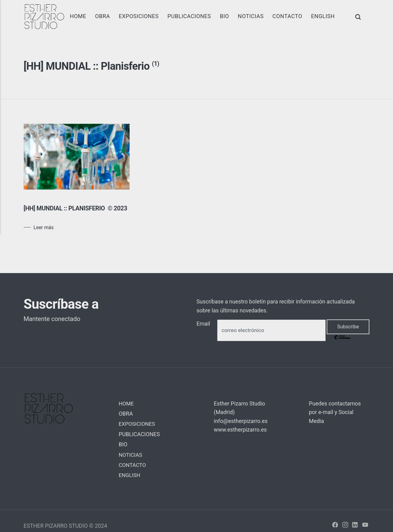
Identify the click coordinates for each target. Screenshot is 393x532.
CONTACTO (287, 16)
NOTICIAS (251, 16)
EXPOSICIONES (138, 16)
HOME (78, 16)
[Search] (359, 16)
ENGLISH (323, 16)
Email (203, 332)
